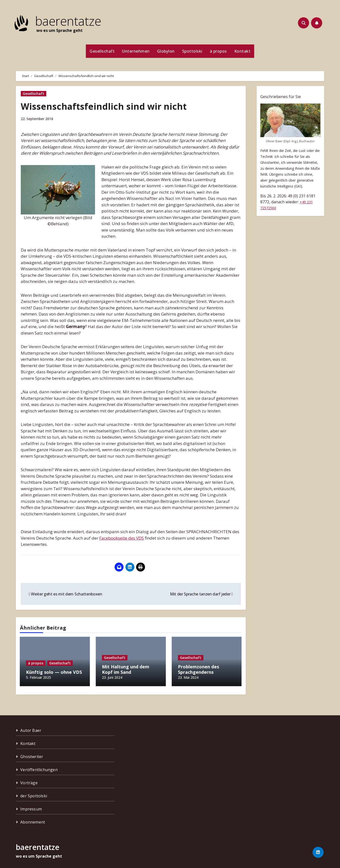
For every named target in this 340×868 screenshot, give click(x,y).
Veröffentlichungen (39, 767)
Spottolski (192, 51)
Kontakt (243, 51)
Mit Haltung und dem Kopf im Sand (126, 669)
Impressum (31, 806)
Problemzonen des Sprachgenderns (198, 669)
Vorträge (29, 780)
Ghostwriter (32, 754)
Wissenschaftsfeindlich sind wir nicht (109, 106)
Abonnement (33, 820)
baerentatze (68, 21)
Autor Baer (31, 728)
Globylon (166, 51)
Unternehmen (136, 51)
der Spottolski (34, 793)
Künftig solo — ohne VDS (54, 672)
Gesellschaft (102, 51)
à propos (218, 51)
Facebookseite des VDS (121, 538)
